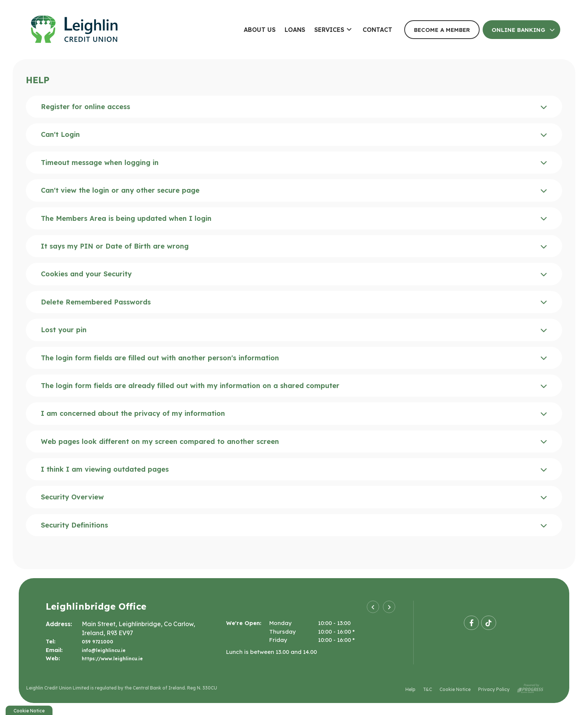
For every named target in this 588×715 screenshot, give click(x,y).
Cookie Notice (455, 689)
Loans (295, 30)
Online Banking (518, 30)
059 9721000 (100, 641)
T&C (427, 689)
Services (329, 30)
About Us (260, 30)
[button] (373, 607)
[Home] (122, 30)
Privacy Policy (494, 689)
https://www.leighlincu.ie (117, 658)
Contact (377, 30)
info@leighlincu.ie (107, 650)
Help (410, 689)
